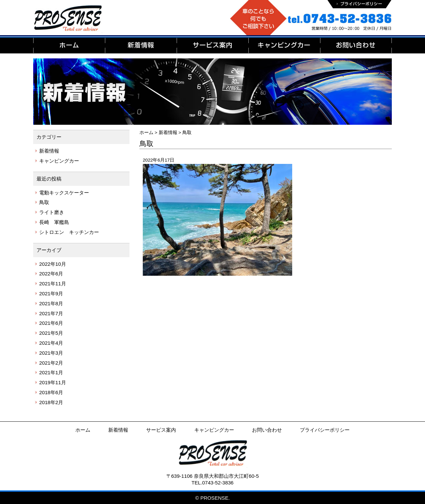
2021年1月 (51, 372)
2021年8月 (51, 303)
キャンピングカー (59, 161)
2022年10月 (53, 264)
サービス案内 (161, 430)
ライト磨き (52, 212)
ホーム (83, 430)
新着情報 (49, 151)
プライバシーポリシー (325, 430)
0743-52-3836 (218, 483)
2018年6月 (51, 392)
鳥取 (44, 202)
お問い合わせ (267, 430)
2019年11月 (53, 382)
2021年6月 (51, 323)
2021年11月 (53, 284)
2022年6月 (51, 274)
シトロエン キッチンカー (69, 232)
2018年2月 (51, 402)
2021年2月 (51, 363)
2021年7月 (51, 313)
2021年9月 (51, 293)
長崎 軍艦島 (54, 222)
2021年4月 (51, 343)
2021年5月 (51, 333)
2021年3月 (51, 353)
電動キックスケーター (64, 193)
